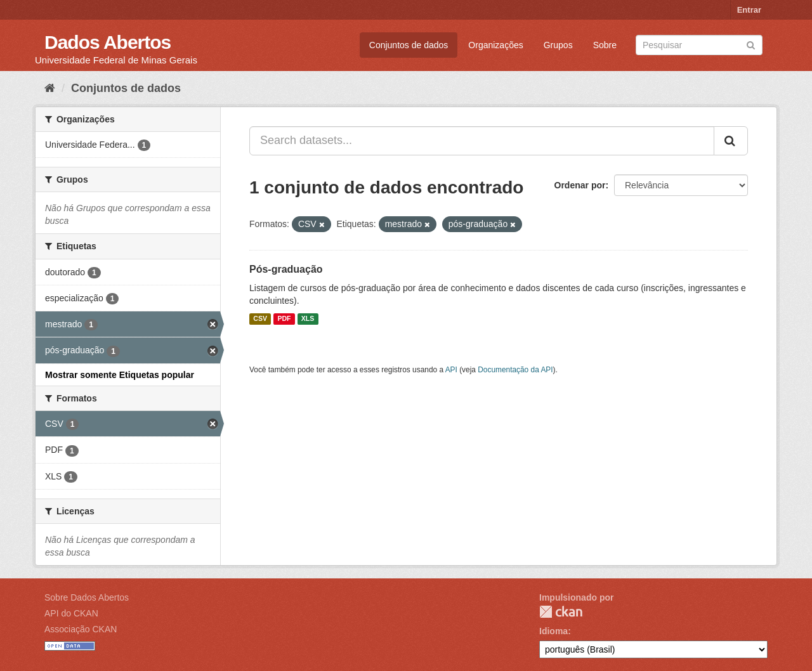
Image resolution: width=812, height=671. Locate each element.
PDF (284, 319)
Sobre (605, 45)
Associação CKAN (81, 629)
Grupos (558, 45)
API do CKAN (71, 613)
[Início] (50, 88)
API (451, 370)
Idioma (553, 631)
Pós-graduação (286, 269)
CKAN (561, 612)
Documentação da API (515, 370)
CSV (260, 319)
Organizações (495, 45)
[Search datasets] (699, 45)
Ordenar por (580, 185)
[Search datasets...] (482, 141)
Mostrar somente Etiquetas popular (120, 375)
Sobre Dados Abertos (87, 597)
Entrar (749, 10)
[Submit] (751, 44)
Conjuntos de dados (409, 45)
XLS (308, 319)
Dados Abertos (108, 42)
